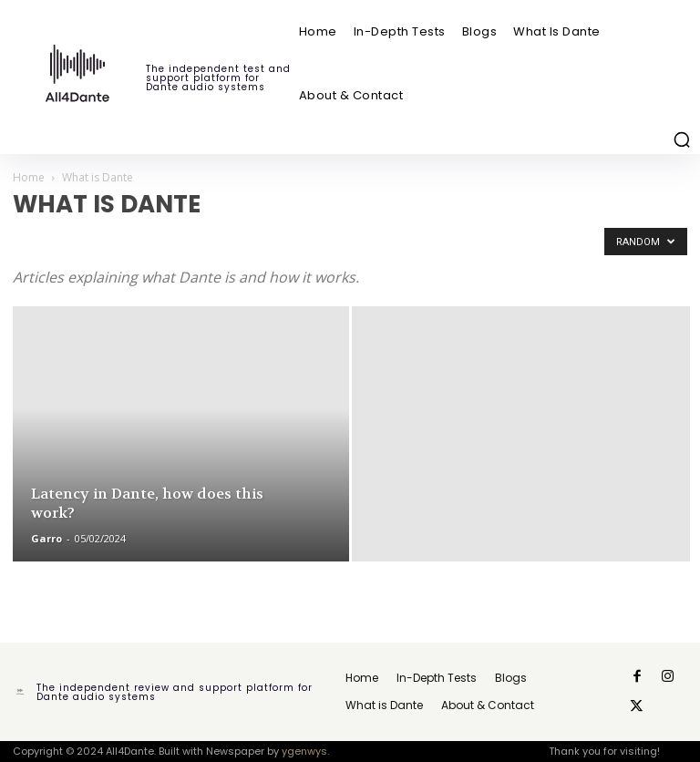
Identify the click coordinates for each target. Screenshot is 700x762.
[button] (682, 139)
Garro (46, 538)
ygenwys (304, 751)
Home (29, 177)
